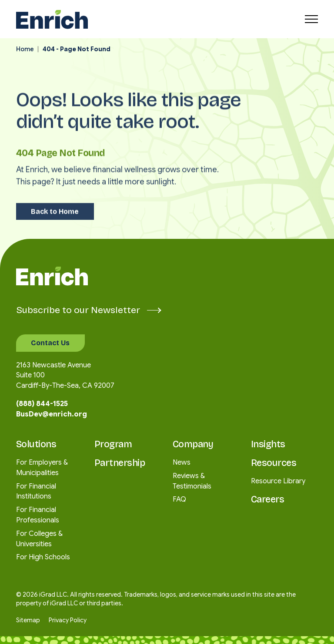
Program (113, 444)
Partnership (120, 463)
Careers (268, 500)
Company (193, 444)
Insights (268, 444)
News (182, 462)
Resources (274, 463)
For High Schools (43, 557)
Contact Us (50, 343)
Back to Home (55, 203)
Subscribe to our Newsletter (88, 310)
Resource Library (278, 481)
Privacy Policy (68, 620)
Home (25, 49)
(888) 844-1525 (42, 404)
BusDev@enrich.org (52, 414)
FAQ (179, 499)
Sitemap (28, 620)
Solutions (36, 444)
